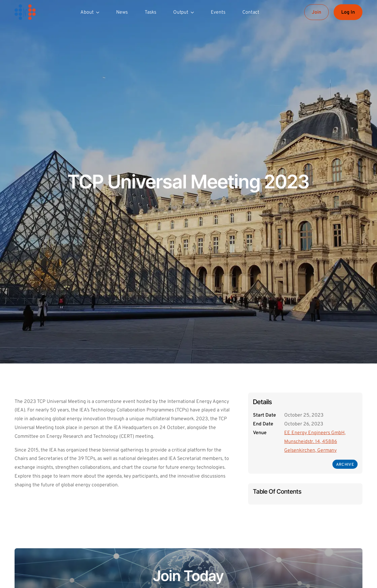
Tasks (150, 12)
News (122, 12)
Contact (251, 12)
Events (218, 12)
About (87, 12)
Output (181, 12)
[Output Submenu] (194, 12)
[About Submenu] (99, 12)
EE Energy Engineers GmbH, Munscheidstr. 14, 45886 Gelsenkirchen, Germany (315, 442)
